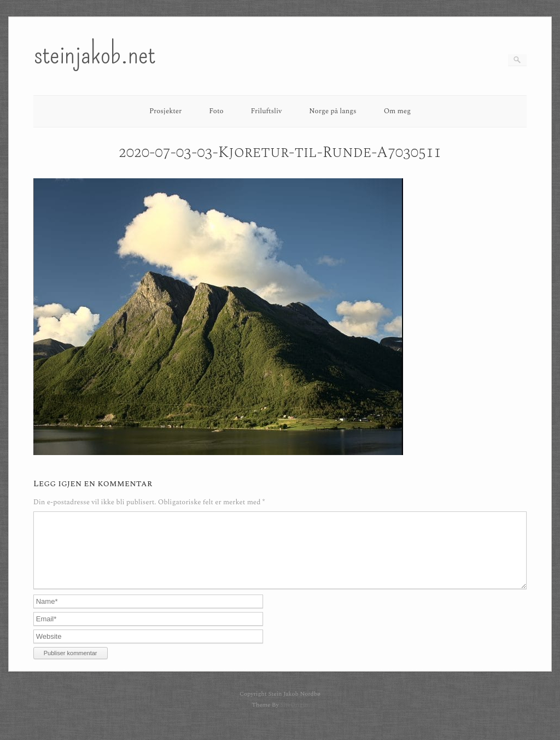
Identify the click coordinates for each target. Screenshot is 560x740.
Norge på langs (332, 111)
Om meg (398, 111)
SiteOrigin (294, 718)
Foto (216, 111)
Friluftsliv (267, 111)
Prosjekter (165, 111)
